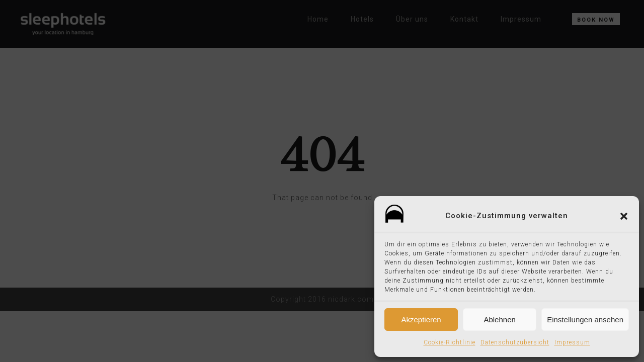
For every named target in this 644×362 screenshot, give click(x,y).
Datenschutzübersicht (515, 342)
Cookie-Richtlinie (450, 342)
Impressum (572, 342)
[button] (624, 216)
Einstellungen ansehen (585, 320)
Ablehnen (499, 320)
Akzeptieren (421, 320)
